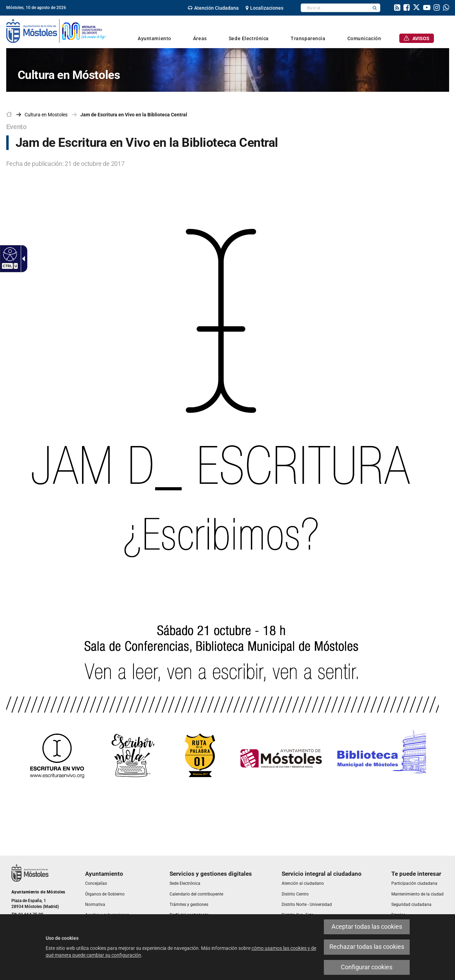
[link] (213, 8)
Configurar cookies (367, 967)
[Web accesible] (9, 254)
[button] (375, 8)
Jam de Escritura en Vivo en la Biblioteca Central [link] (134, 115)
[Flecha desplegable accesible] (22, 259)
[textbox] (335, 8)
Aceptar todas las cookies (367, 927)
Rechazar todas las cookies (367, 947)
